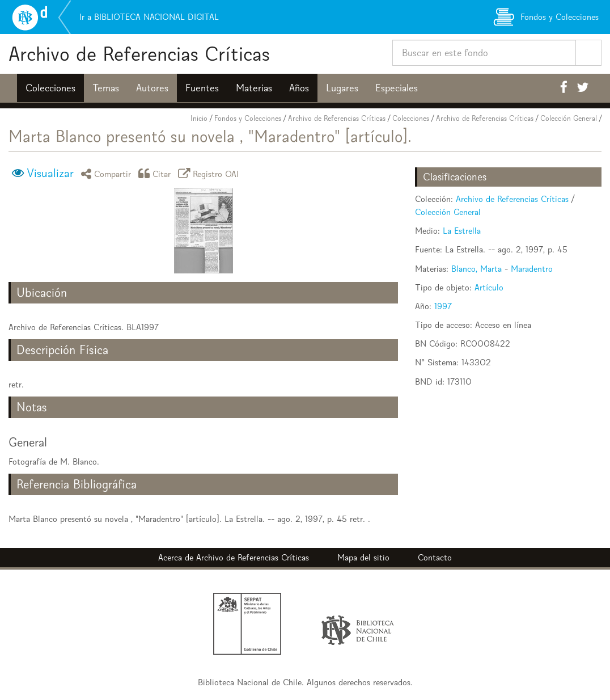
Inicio (199, 118)
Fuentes (202, 88)
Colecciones (50, 88)
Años (299, 88)
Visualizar (50, 173)
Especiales (397, 88)
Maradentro (532, 269)
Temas (106, 88)
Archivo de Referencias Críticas (139, 54)
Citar (156, 173)
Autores (152, 88)
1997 (443, 306)
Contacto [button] (435, 557)
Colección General (569, 118)
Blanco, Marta (476, 269)
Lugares (342, 88)
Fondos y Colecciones (248, 118)
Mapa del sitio (363, 557)
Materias (254, 88)
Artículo (489, 287)
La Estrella (462, 231)
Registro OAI (210, 173)
